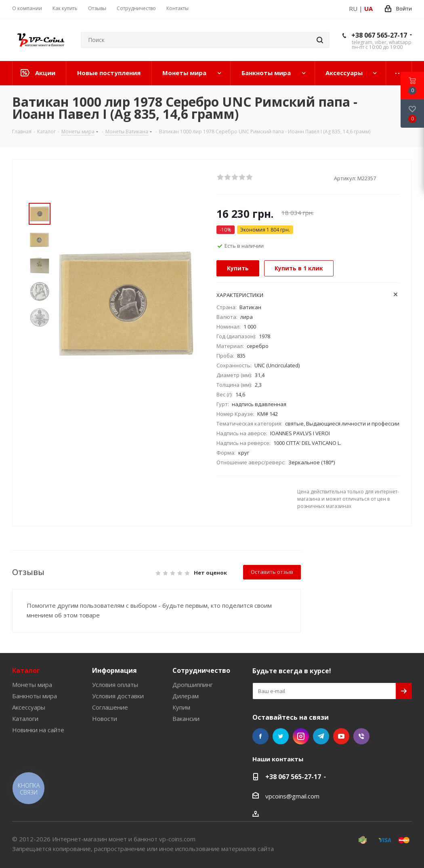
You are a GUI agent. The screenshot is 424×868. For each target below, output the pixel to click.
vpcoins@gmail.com (292, 796)
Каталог (26, 670)
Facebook (260, 736)
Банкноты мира (35, 696)
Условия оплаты (115, 685)
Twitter (281, 736)
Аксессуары (29, 707)
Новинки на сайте (38, 730)
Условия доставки (118, 696)
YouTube (341, 736)
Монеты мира (32, 685)
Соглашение (110, 707)
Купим (181, 707)
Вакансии (186, 718)
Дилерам (186, 696)
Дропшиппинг (193, 685)
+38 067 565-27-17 (379, 35)
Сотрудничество (201, 670)
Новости (105, 718)
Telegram (321, 736)
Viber (361, 736)
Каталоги (25, 718)
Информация (114, 670)
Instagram (301, 736)
